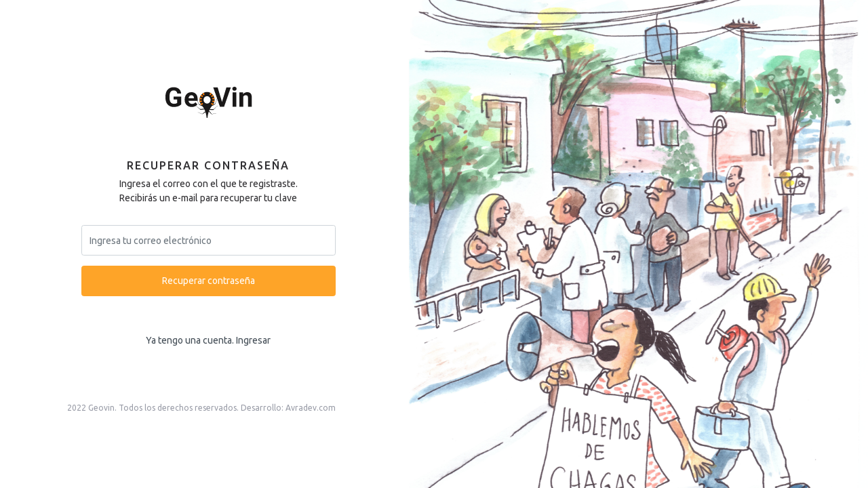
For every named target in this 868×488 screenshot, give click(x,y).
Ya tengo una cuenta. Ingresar (208, 340)
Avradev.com (311, 408)
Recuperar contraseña (209, 281)
